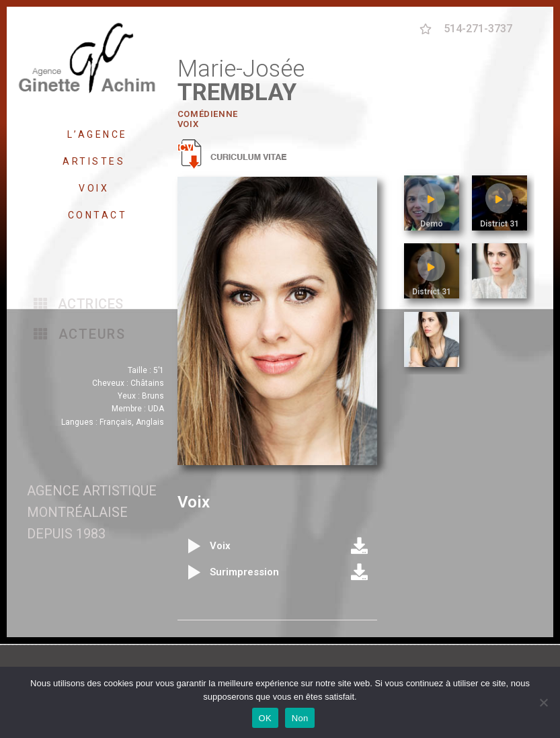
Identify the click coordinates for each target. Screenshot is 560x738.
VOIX (97, 188)
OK (265, 718)
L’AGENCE (97, 134)
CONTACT (98, 215)
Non (300, 718)
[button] (79, 304)
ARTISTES (97, 161)
